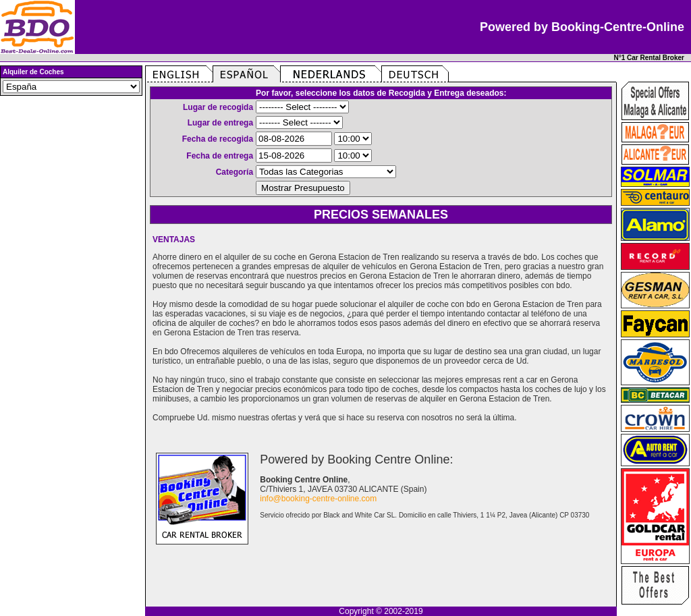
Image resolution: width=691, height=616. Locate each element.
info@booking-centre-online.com (318, 499)
